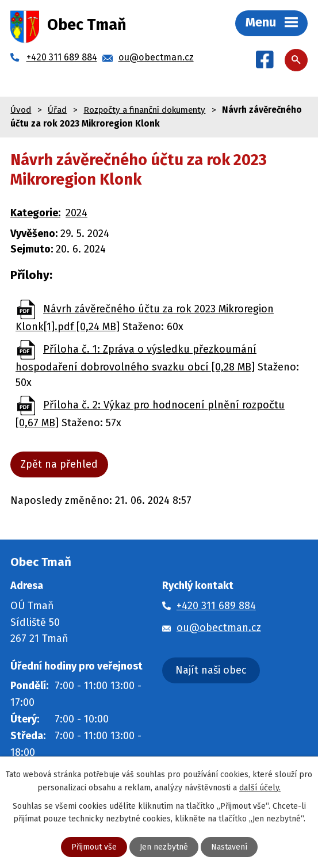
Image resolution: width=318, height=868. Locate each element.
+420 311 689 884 (216, 606)
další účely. (260, 787)
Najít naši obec (211, 670)
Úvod (21, 110)
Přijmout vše (94, 847)
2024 (76, 213)
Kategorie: (35, 213)
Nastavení (229, 847)
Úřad (57, 110)
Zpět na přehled (59, 464)
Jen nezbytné (164, 847)
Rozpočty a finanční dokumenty (144, 110)
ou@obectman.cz (219, 628)
